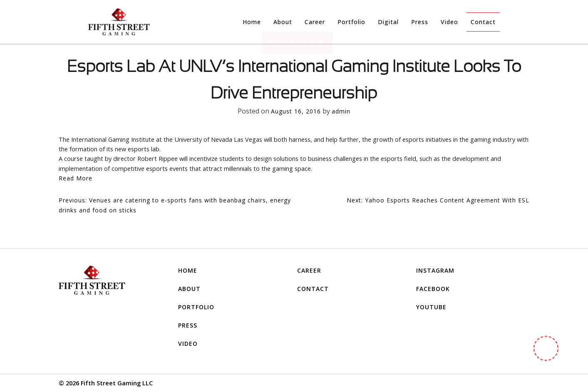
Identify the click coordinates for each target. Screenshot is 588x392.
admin (341, 111)
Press (420, 22)
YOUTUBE (431, 307)
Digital (388, 22)
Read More (76, 178)
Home (252, 22)
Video (449, 22)
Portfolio (351, 22)
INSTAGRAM (435, 270)
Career (315, 22)
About (283, 22)
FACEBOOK (433, 289)
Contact (483, 22)
